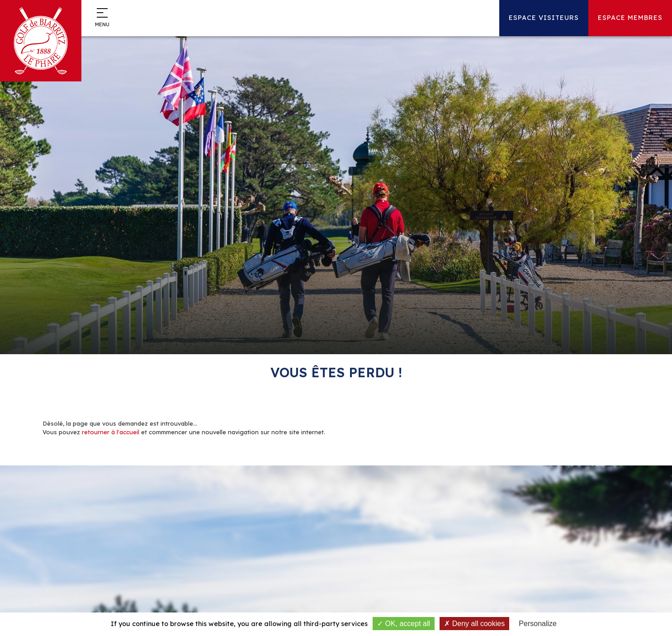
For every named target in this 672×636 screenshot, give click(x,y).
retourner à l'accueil (111, 432)
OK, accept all (404, 624)
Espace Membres (630, 18)
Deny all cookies (474, 624)
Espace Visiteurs (544, 18)
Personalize (538, 624)
